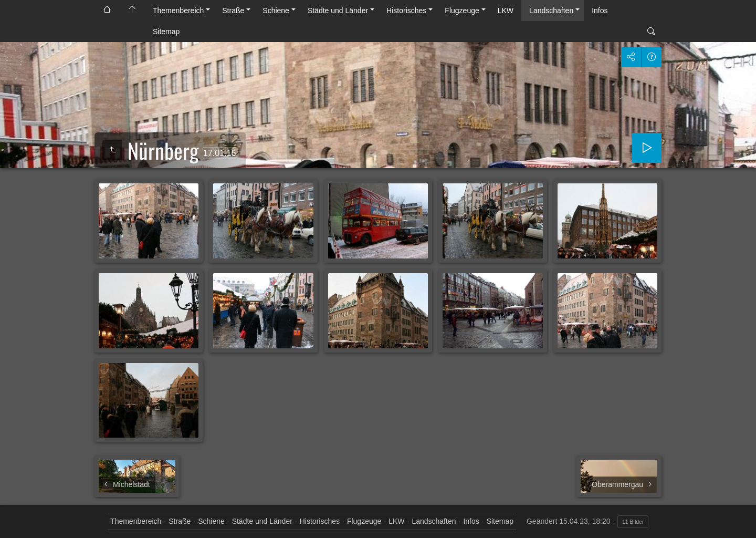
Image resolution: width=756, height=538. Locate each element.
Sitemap (166, 32)
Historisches (406, 11)
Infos (600, 11)
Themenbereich (178, 11)
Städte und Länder (338, 11)
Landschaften (551, 11)
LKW (506, 11)
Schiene (276, 11)
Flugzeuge (462, 11)
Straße (233, 11)
